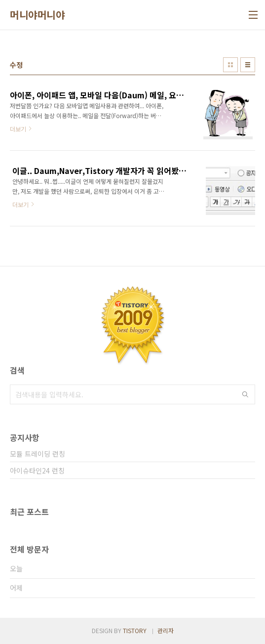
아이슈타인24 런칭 (37, 471)
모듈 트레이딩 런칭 (38, 454)
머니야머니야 (37, 15)
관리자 (166, 630)
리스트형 (248, 65)
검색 (245, 394)
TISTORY (135, 630)
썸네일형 (230, 65)
